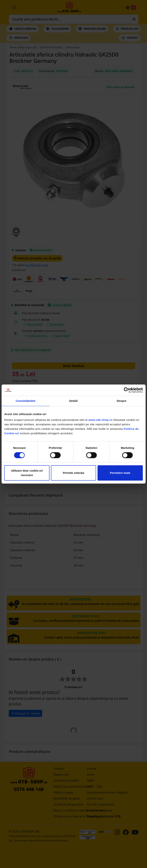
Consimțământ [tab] (25, 401)
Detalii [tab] (74, 401)
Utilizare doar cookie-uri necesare (27, 473)
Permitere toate (120, 473)
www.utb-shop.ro (100, 420)
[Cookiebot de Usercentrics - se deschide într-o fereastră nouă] (126, 390)
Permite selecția (73, 473)
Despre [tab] (121, 401)
